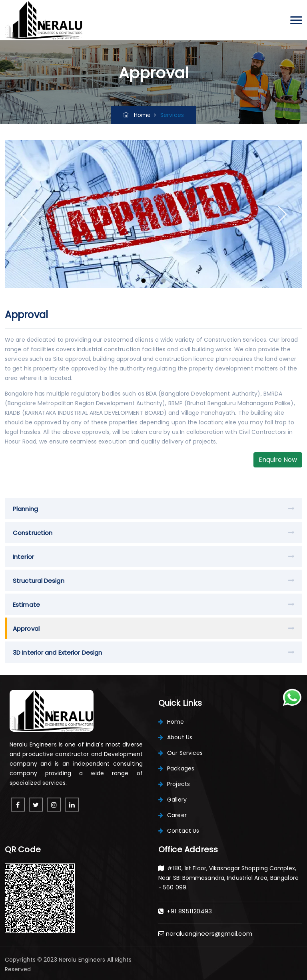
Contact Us (179, 831)
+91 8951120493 (185, 911)
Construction (33, 533)
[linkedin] (72, 805)
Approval (26, 629)
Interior (23, 557)
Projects (174, 784)
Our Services (180, 753)
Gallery (172, 800)
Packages (176, 768)
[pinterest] (36, 805)
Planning (25, 509)
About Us (175, 737)
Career (172, 815)
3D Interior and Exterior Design (57, 652)
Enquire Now (278, 460)
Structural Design (39, 581)
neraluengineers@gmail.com (205, 933)
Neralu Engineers (83, 960)
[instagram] (54, 805)
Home (137, 115)
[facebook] (18, 805)
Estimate (26, 605)
